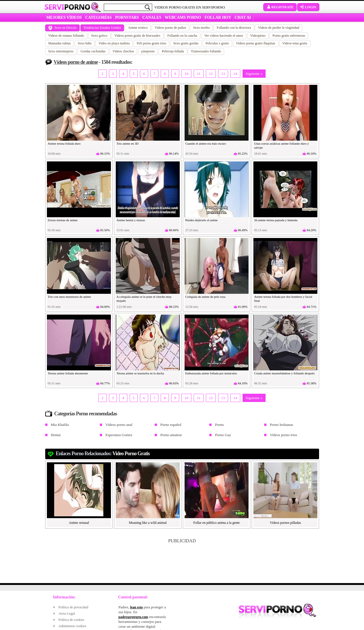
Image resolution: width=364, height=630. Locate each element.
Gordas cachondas (93, 51)
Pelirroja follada (173, 51)
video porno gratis (131, 453)
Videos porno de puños (170, 28)
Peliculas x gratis (217, 43)
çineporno (148, 51)
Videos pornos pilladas (285, 523)
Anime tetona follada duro (64, 143)
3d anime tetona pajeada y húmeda (276, 220)
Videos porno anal (119, 425)
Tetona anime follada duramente (68, 373)
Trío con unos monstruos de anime (69, 297)
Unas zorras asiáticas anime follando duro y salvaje (282, 145)
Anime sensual (79, 523)
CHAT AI (243, 18)
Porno (219, 425)
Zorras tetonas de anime (63, 220)
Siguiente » (254, 74)
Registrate (280, 7)
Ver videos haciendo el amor (224, 36)
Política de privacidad (74, 607)
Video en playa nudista (114, 43)
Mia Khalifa (60, 425)
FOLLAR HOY (218, 18)
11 (199, 74)
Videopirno (258, 36)
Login (308, 7)
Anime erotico (138, 28)
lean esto (136, 607)
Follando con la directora (234, 28)
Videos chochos (123, 51)
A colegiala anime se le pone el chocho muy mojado (144, 299)
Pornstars (127, 18)
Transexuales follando (206, 51)
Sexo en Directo (62, 28)
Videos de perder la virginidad (279, 28)
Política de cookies (72, 620)
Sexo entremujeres (61, 51)
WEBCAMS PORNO (183, 18)
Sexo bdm (84, 43)
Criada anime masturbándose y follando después (285, 373)
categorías (99, 18)
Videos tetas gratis (295, 43)
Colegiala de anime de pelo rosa (205, 297)
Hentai (56, 435)
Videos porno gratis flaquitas (256, 43)
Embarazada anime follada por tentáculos (211, 373)
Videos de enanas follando (66, 36)
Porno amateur (171, 435)
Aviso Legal (67, 613)
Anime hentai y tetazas (131, 220)
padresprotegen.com (133, 617)
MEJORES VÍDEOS (64, 18)
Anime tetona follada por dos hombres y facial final (283, 299)
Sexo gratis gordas (186, 43)
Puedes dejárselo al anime (202, 220)
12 (211, 74)
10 (186, 74)
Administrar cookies (73, 626)
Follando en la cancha (182, 36)
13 (223, 74)
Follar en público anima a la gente (217, 523)
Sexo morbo (201, 28)
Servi (67, 7)
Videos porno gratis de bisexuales (137, 36)
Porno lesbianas (282, 425)
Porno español (171, 425)
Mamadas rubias (60, 43)
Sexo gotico (99, 36)
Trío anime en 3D (128, 143)
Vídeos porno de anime (76, 62)
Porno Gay (223, 435)
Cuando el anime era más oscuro (206, 143)
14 (235, 74)
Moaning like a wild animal (148, 523)
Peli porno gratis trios (152, 43)
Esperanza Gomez (119, 435)
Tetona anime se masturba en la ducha (140, 373)
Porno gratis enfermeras (289, 36)
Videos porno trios (284, 435)
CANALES (152, 18)
